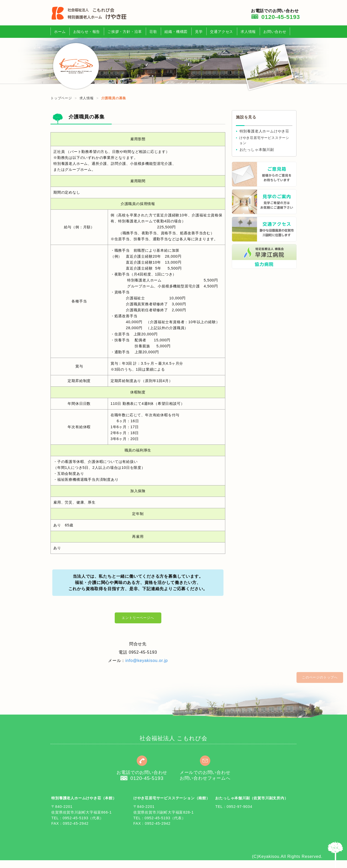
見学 (199, 32)
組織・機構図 (176, 32)
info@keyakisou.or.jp (147, 661)
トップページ (61, 98)
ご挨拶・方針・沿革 (125, 32)
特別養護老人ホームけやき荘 (264, 131)
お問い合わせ (275, 32)
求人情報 (248, 32)
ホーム (60, 32)
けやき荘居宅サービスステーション (264, 140)
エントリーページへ (138, 618)
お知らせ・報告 (87, 32)
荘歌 (153, 32)
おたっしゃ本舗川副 (257, 150)
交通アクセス (222, 32)
